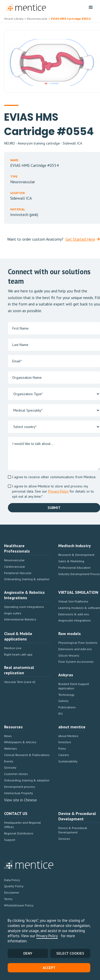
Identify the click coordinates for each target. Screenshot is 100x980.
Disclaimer (12, 892)
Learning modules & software (79, 608)
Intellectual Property (19, 793)
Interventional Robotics (20, 619)
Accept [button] (49, 968)
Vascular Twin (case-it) (20, 682)
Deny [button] (28, 953)
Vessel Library (14, 19)
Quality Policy (14, 886)
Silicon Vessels (69, 655)
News (8, 736)
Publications (67, 707)
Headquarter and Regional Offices (23, 825)
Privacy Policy (47, 936)
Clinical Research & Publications (27, 755)
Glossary (10, 767)
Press (62, 748)
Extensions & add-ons (74, 614)
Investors (65, 742)
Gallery (63, 701)
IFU (60, 714)
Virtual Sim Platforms (73, 601)
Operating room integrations (24, 607)
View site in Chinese (20, 800)
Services (64, 839)
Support (10, 840)
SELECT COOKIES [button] (70, 953)
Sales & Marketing (71, 561)
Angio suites (13, 613)
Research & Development (76, 555)
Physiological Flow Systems (78, 643)
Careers (64, 755)
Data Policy (12, 880)
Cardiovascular (15, 566)
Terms (8, 899)
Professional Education (74, 568)
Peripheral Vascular (18, 573)
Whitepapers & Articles (20, 742)
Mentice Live (13, 648)
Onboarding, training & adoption (27, 579)
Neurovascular (14, 560)
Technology (66, 695)
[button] (91, 7)
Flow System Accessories (76, 662)
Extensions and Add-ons (75, 649)
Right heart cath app (18, 654)
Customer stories (16, 774)
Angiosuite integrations (75, 620)
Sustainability (68, 761)
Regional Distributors (19, 833)
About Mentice (68, 736)
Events (9, 761)
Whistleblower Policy (19, 905)
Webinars (10, 748)
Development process (20, 787)
